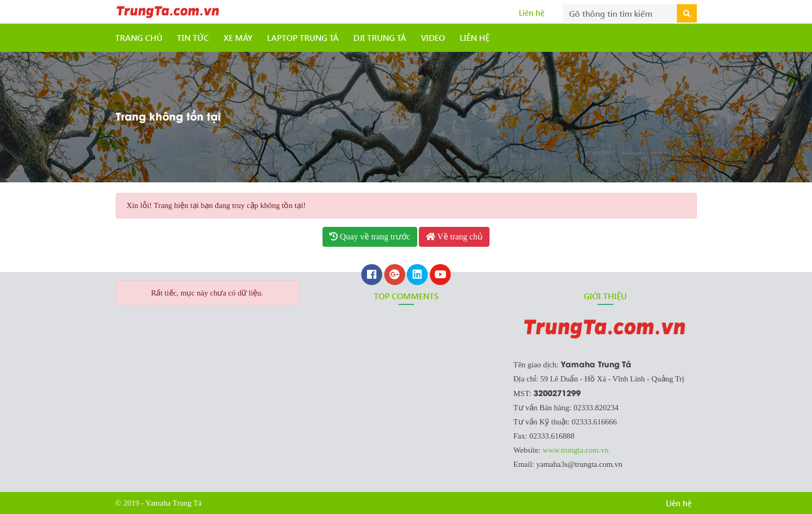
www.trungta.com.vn (575, 450)
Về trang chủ (454, 237)
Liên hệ (532, 13)
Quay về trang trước (370, 237)
